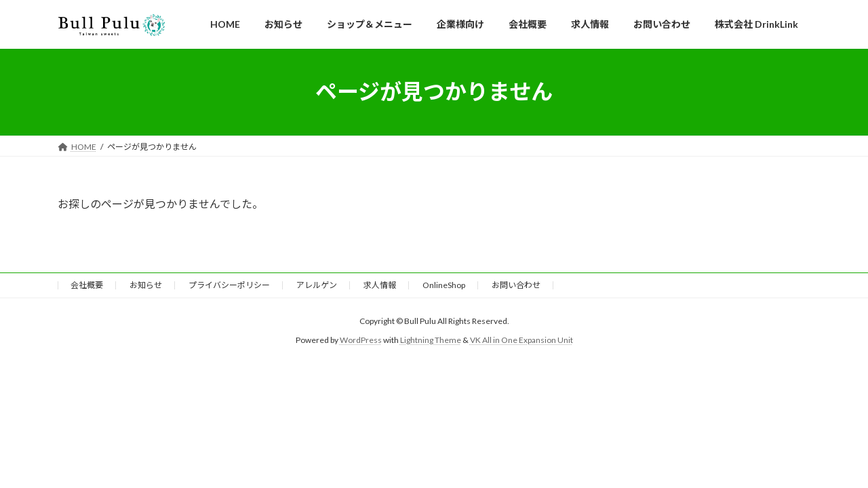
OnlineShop (444, 285)
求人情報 (380, 285)
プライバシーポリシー (229, 285)
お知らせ (146, 285)
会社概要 (87, 285)
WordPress (361, 340)
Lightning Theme (431, 340)
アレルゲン (317, 285)
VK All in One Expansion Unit (521, 340)
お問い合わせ (516, 285)
